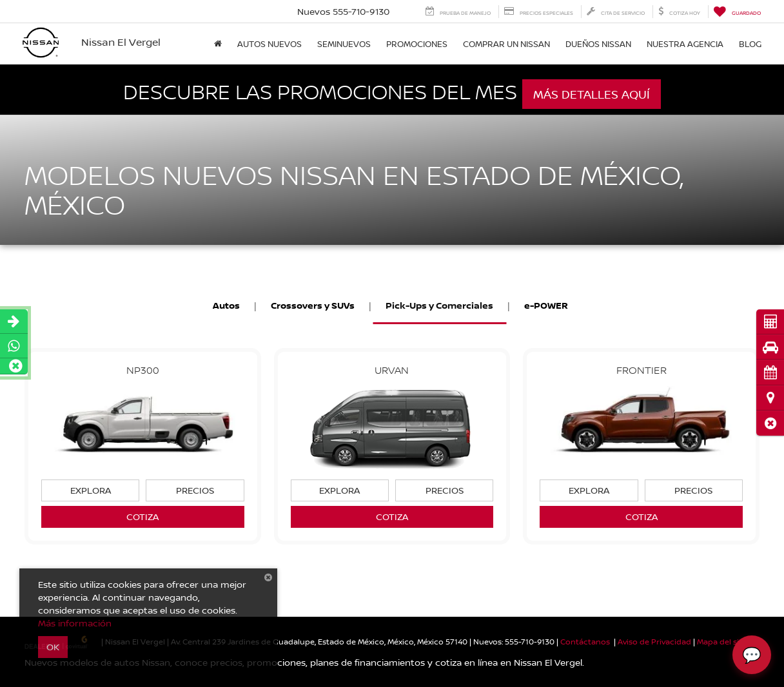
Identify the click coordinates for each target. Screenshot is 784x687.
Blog (750, 44)
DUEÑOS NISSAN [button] (598, 44)
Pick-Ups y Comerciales (439, 305)
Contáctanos (585, 642)
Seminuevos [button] (344, 44)
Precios (195, 490)
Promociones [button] (417, 44)
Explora (91, 490)
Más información (75, 623)
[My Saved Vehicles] (737, 12)
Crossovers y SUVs (313, 305)
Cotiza (142, 517)
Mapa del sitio (723, 642)
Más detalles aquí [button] (592, 94)
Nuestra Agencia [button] (685, 44)
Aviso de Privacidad (654, 642)
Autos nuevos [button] (269, 44)
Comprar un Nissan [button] (506, 44)
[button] (770, 423)
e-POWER (546, 305)
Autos (226, 305)
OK (53, 647)
